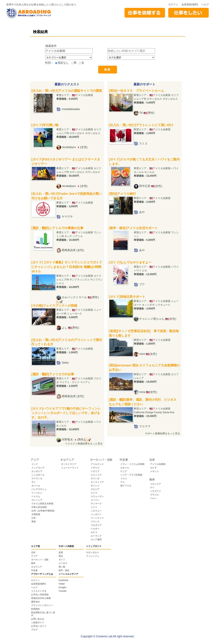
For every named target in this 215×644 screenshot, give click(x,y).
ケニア (124, 471)
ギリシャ (95, 486)
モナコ (94, 532)
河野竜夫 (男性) (76, 440)
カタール (125, 468)
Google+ (63, 587)
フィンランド (97, 518)
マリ (123, 482)
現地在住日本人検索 (41, 598)
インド (35, 464)
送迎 (61, 552)
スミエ (143, 143)
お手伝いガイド (39, 626)
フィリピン (37, 493)
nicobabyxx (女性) (75, 147)
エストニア (96, 475)
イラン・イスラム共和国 (132, 464)
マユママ (145, 426)
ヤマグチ (67, 217)
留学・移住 (64, 570)
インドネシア (38, 468)
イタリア (95, 471)
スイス (94, 493)
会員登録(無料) (190, 4)
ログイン (173, 4)
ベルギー (95, 529)
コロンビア (156, 484)
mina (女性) (148, 392)
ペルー (153, 498)
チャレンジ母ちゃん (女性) (158, 319)
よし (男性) (70, 328)
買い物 (62, 567)
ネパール (36, 486)
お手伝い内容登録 (40, 595)
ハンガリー (96, 514)
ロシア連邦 (96, 539)
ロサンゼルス (93, 552)
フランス (95, 522)
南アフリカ (126, 486)
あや (142, 212)
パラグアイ (156, 491)
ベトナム (36, 496)
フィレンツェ (93, 556)
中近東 (34, 570)
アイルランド (97, 464)
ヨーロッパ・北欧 (40, 560)
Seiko (65, 363)
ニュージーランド (70, 468)
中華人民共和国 (39, 507)
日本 (34, 518)
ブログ (34, 630)
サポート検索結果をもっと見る (163, 433)
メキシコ (154, 471)
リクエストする (39, 591)
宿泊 (61, 556)
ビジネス (63, 563)
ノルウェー (96, 511)
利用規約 (35, 609)
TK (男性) (147, 113)
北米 (33, 552)
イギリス (95, 468)
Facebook (63, 580)
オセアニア (37, 567)
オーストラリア (69, 464)
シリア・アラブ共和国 (131, 475)
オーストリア (97, 482)
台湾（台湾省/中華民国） (44, 511)
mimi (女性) (148, 354)
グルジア (95, 489)
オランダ (95, 478)
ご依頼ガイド (38, 622)
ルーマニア (96, 536)
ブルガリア (96, 525)
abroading (29, 13)
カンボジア (37, 471)
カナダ (153, 468)
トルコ (124, 478)
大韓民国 (36, 514)
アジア (34, 556)
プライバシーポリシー (42, 605)
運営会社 (35, 602)
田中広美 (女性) (151, 186)
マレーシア (37, 500)
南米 (33, 563)
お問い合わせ (38, 619)
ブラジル (154, 495)
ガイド (62, 560)
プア (142, 284)
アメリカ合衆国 (158, 464)
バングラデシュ (39, 489)
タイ (34, 482)
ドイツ (94, 507)
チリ (152, 487)
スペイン (95, 500)
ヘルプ (205, 4)
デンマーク (96, 504)
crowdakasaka (71, 109)
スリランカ (37, 478)
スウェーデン (97, 496)
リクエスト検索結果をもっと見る (84, 444)
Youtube (63, 591)
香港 (34, 522)
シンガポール (38, 475)
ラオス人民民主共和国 (42, 504)
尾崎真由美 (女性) (73, 250)
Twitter (62, 584)
